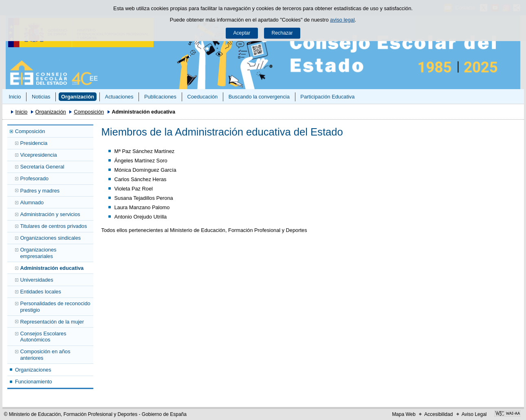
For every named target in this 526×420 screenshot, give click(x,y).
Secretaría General (42, 167)
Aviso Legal (474, 414)
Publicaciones (160, 97)
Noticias (41, 97)
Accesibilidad (438, 414)
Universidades (37, 280)
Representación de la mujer (52, 322)
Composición (89, 112)
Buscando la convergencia (259, 97)
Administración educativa (52, 268)
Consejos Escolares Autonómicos (43, 337)
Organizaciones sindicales (51, 238)
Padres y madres (40, 191)
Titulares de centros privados (54, 226)
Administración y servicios (50, 214)
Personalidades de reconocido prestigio (55, 306)
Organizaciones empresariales (39, 253)
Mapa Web (404, 414)
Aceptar (242, 33)
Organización (78, 97)
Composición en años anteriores (45, 354)
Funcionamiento (34, 382)
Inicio (15, 97)
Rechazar (282, 33)
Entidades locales (41, 292)
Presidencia (34, 143)
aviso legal (342, 20)
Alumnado (32, 202)
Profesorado (35, 178)
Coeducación (202, 97)
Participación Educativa (327, 97)
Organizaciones (33, 370)
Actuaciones (119, 97)
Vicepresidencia (39, 155)
